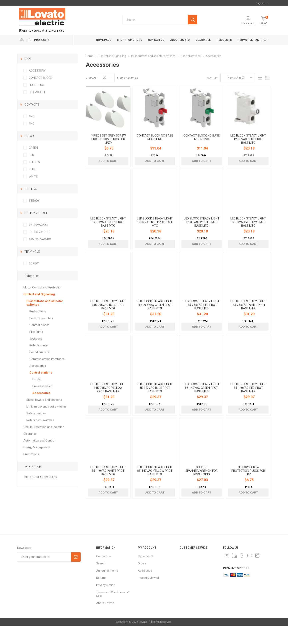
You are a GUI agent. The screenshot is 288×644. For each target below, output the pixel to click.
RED (31, 155)
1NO (32, 116)
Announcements (107, 589)
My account (248, 23)
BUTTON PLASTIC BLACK (41, 477)
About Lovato (105, 621)
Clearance (30, 434)
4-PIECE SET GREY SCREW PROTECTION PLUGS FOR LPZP (108, 143)
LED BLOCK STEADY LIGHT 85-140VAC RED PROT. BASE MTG (248, 402)
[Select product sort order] (238, 78)
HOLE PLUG (36, 85)
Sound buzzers (39, 352)
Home (90, 56)
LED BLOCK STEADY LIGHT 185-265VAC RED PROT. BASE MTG (202, 316)
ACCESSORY (37, 71)
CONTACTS (32, 105)
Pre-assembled (42, 386)
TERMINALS (32, 252)
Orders (142, 581)
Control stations (41, 373)
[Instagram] (257, 573)
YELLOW (34, 162)
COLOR (29, 136)
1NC (32, 124)
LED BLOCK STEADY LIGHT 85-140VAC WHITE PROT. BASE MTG (108, 489)
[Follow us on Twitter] (227, 573)
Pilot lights (36, 332)
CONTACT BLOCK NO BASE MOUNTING (201, 141)
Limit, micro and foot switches (46, 407)
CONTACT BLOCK (40, 78)
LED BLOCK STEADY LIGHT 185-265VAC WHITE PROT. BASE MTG (248, 316)
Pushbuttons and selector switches (45, 303)
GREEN (33, 148)
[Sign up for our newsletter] (44, 575)
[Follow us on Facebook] (242, 573)
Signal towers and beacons (44, 400)
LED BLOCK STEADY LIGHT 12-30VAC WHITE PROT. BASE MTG (202, 229)
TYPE (28, 59)
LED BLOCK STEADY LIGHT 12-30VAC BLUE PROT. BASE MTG (248, 143)
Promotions (31, 454)
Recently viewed (148, 596)
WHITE (33, 176)
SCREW (34, 263)
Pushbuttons (38, 311)
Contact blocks (39, 325)
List (268, 78)
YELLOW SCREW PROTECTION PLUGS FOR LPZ (248, 489)
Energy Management (37, 447)
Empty (36, 379)
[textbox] (155, 20)
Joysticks (36, 339)
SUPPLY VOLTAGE (36, 213)
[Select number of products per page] (107, 78)
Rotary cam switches (40, 420)
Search (101, 581)
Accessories (38, 366)
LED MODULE (37, 92)
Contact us (103, 574)
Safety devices (36, 413)
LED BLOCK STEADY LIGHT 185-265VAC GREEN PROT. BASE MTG (155, 316)
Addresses (145, 589)
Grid (260, 78)
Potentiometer (39, 345)
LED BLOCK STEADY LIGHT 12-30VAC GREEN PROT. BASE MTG (108, 229)
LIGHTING (31, 189)
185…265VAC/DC (40, 239)
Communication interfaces (47, 359)
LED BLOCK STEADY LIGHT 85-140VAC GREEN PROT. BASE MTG (202, 402)
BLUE (32, 169)
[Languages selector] (262, 3)
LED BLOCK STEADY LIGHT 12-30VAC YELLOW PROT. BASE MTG (248, 229)
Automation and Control (39, 441)
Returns (101, 596)
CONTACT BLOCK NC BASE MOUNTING (155, 141)
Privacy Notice (106, 603)
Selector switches (41, 318)
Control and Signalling (39, 294)
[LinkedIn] (234, 573)
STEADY (34, 201)
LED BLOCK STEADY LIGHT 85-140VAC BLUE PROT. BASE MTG (155, 402)
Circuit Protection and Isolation (44, 427)
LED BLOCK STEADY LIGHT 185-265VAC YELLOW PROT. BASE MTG (108, 402)
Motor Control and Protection (43, 287)
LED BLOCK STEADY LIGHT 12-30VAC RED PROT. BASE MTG (155, 229)
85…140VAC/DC (39, 232)
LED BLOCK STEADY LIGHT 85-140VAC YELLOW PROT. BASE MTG (155, 489)
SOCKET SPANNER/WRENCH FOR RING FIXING (201, 489)
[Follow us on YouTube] (250, 573)
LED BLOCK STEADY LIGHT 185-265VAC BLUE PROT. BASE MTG (108, 316)
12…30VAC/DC (38, 225)
